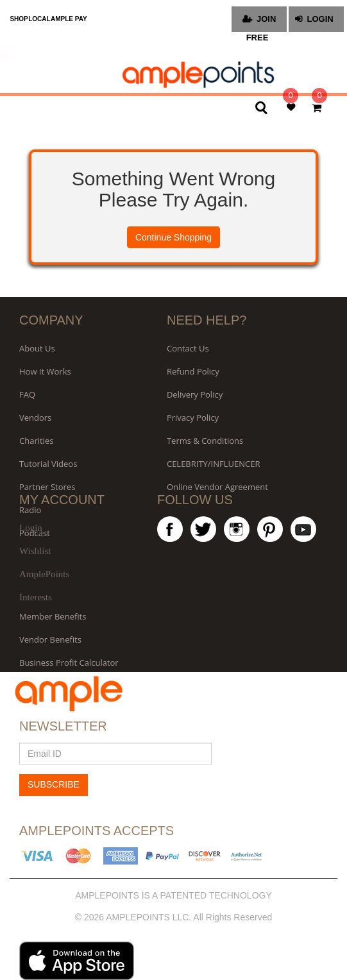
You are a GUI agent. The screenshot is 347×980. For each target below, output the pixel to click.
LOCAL (39, 19)
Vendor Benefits (50, 639)
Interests (36, 597)
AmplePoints (44, 574)
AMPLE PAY (69, 19)
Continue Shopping (173, 237)
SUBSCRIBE (54, 784)
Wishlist (35, 551)
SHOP (19, 19)
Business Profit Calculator (69, 663)
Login (31, 528)
